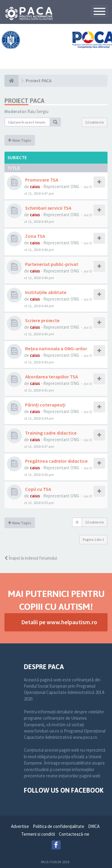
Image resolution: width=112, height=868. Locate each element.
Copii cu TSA (38, 489)
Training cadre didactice (50, 433)
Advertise (20, 826)
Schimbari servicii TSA (48, 208)
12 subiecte (95, 122)
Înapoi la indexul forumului (31, 558)
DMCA (94, 826)
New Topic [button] (20, 140)
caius (35, 186)
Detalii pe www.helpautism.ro (59, 622)
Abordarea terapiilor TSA (51, 377)
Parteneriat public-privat (51, 264)
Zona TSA (35, 236)
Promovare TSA (41, 180)
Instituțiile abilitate (45, 292)
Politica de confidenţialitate (59, 826)
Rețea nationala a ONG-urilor (56, 348)
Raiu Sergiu (38, 111)
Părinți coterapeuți (45, 405)
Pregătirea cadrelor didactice (56, 461)
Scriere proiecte (42, 320)
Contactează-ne (74, 834)
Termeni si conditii (38, 834)
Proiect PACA (24, 101)
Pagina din (93, 539)
